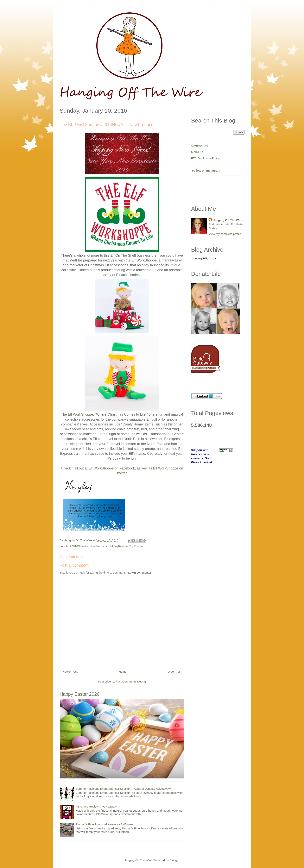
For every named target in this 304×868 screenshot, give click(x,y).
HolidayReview (118, 546)
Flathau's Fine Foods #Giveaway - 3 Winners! (105, 824)
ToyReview (136, 546)
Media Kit (197, 152)
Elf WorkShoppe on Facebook (112, 468)
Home (123, 672)
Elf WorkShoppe (80, 414)
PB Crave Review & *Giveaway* (96, 806)
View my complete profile (225, 234)
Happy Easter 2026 (80, 694)
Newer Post (70, 672)
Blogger (175, 860)
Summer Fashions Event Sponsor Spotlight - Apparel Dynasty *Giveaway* (123, 789)
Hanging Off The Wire (228, 220)
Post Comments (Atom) (131, 681)
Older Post (175, 672)
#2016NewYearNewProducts (88, 546)
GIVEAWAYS (200, 145)
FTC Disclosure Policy (206, 158)
